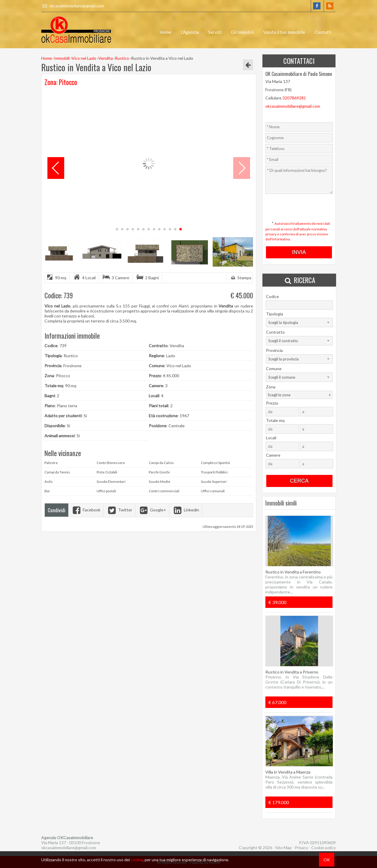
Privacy (301, 848)
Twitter (119, 510)
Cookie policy (324, 848)
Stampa (240, 278)
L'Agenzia (190, 32)
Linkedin (186, 510)
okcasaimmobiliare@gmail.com (73, 6)
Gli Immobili (242, 32)
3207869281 (294, 98)
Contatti (323, 32)
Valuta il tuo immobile (284, 32)
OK (327, 860)
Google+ (152, 510)
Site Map (283, 848)
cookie (137, 860)
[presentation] (299, 205)
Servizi (215, 32)
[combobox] (299, 322)
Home (165, 32)
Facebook (86, 510)
